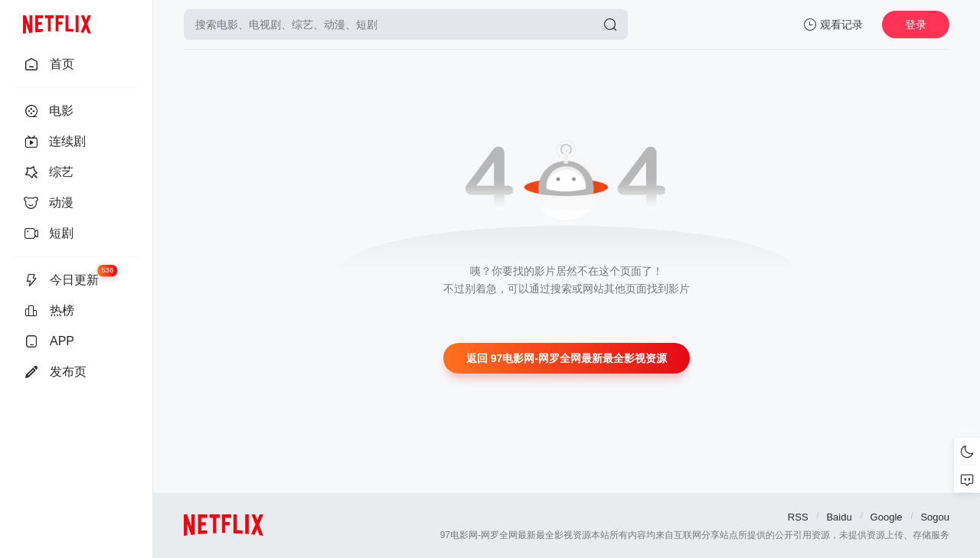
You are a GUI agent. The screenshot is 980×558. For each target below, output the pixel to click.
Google (887, 517)
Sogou (935, 517)
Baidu (839, 517)
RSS (798, 517)
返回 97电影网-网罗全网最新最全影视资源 (567, 358)
